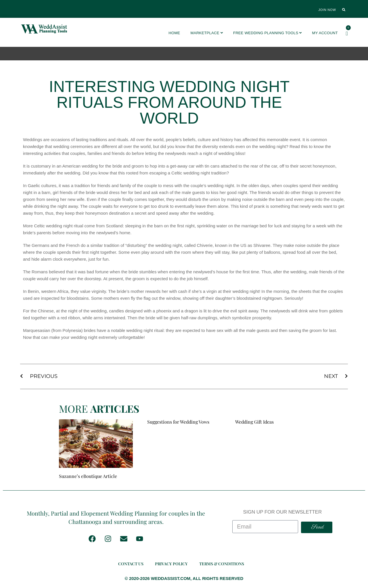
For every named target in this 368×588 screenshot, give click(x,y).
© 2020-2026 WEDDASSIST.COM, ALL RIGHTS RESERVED (184, 578)
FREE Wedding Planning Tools (268, 33)
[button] (344, 10)
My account (325, 33)
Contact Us (131, 564)
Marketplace (207, 33)
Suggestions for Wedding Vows (178, 422)
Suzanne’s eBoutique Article (88, 476)
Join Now (327, 10)
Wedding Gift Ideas (254, 422)
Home (174, 33)
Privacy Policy (171, 564)
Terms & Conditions (222, 564)
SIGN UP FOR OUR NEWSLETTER (283, 512)
